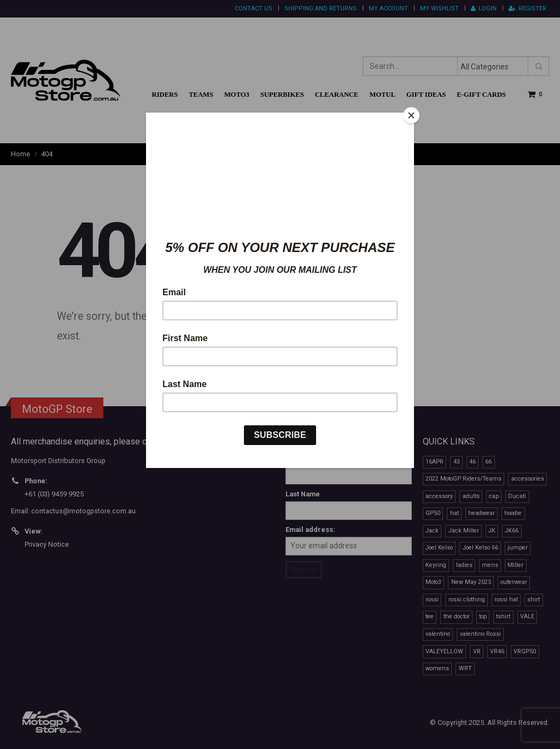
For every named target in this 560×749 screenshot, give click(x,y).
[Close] (411, 115)
